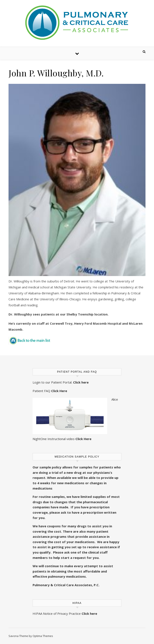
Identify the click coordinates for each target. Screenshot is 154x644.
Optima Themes (43, 636)
